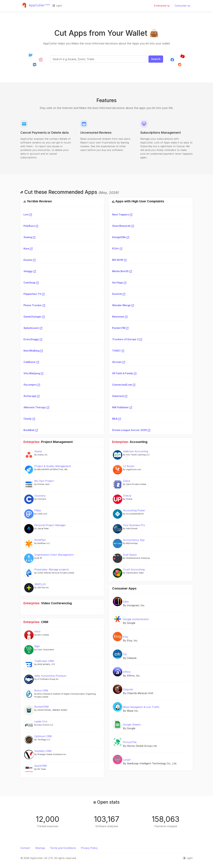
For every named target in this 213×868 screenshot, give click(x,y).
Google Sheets (132, 725)
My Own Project (44, 481)
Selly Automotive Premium (50, 676)
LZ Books (129, 466)
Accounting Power (134, 510)
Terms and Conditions (63, 848)
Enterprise (162, 6)
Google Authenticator (136, 619)
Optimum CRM (43, 736)
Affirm (127, 672)
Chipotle (128, 689)
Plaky (38, 510)
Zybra (126, 481)
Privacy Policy (89, 848)
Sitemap (40, 848)
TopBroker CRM (44, 661)
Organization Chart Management (54, 555)
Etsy (126, 637)
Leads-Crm (41, 721)
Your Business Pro (134, 525)
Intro (37, 631)
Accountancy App (134, 540)
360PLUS (40, 584)
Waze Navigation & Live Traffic (141, 707)
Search (156, 59)
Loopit (127, 760)
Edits (126, 602)
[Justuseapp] (35, 6)
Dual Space (130, 555)
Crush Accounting (134, 569)
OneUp (127, 496)
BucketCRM (42, 707)
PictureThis (130, 742)
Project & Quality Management (53, 466)
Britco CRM (41, 691)
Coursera (40, 496)
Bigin (37, 646)
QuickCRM (41, 766)
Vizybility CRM (43, 751)
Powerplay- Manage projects (52, 569)
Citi (125, 654)
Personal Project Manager (50, 525)
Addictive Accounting (136, 451)
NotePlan (40, 540)
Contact (25, 848)
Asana (38, 451)
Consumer (182, 6)
